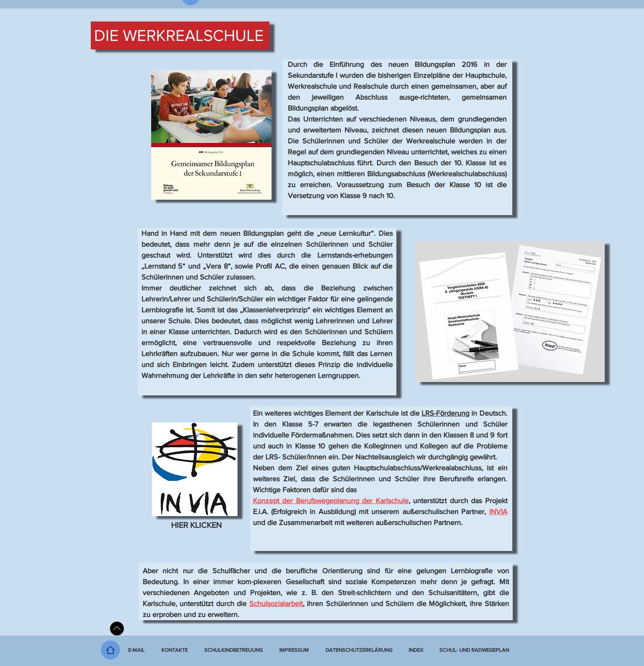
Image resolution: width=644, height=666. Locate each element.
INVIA (498, 512)
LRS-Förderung (445, 413)
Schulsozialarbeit (276, 604)
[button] (416, 650)
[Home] (110, 650)
